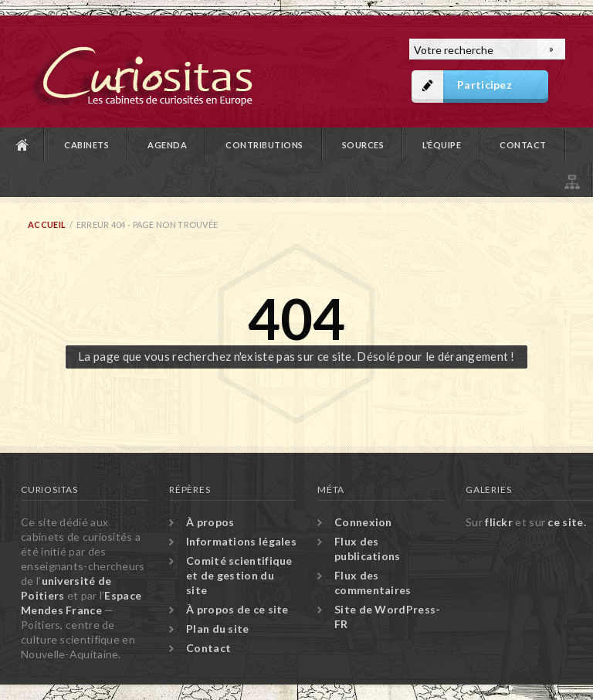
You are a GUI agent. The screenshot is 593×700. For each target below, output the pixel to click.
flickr (499, 522)
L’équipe (442, 145)
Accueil (22, 145)
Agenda (167, 145)
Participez (485, 85)
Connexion (363, 522)
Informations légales (241, 541)
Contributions (264, 145)
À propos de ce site (237, 609)
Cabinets (86, 145)
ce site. (566, 522)
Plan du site (571, 180)
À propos (210, 522)
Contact (523, 145)
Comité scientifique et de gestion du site (239, 575)
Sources (363, 145)
